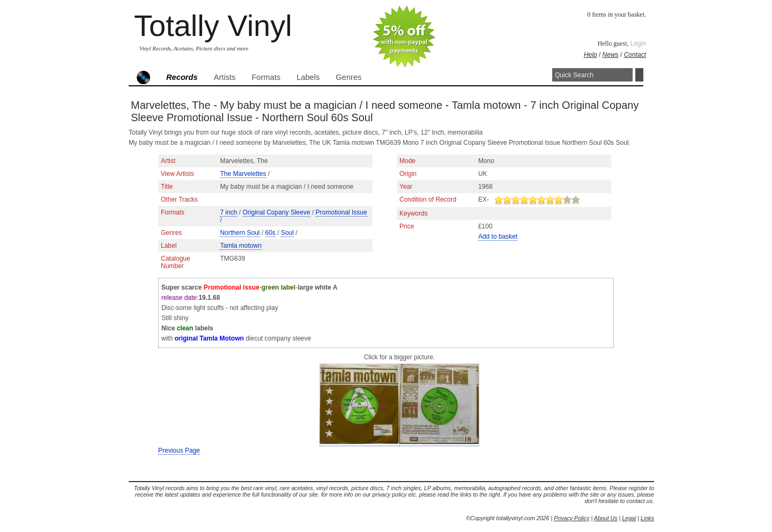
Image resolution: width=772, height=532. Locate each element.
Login (638, 43)
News (611, 55)
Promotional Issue (342, 212)
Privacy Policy (571, 518)
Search (639, 75)
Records (182, 77)
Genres (348, 77)
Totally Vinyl (213, 25)
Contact (635, 55)
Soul (287, 233)
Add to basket (498, 237)
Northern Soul (240, 233)
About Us (606, 518)
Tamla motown (240, 246)
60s (270, 233)
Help (591, 55)
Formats (266, 77)
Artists (225, 77)
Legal (629, 518)
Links (647, 518)
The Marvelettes (243, 174)
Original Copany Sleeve (277, 212)
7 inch (228, 212)
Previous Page (179, 450)
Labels (308, 77)
